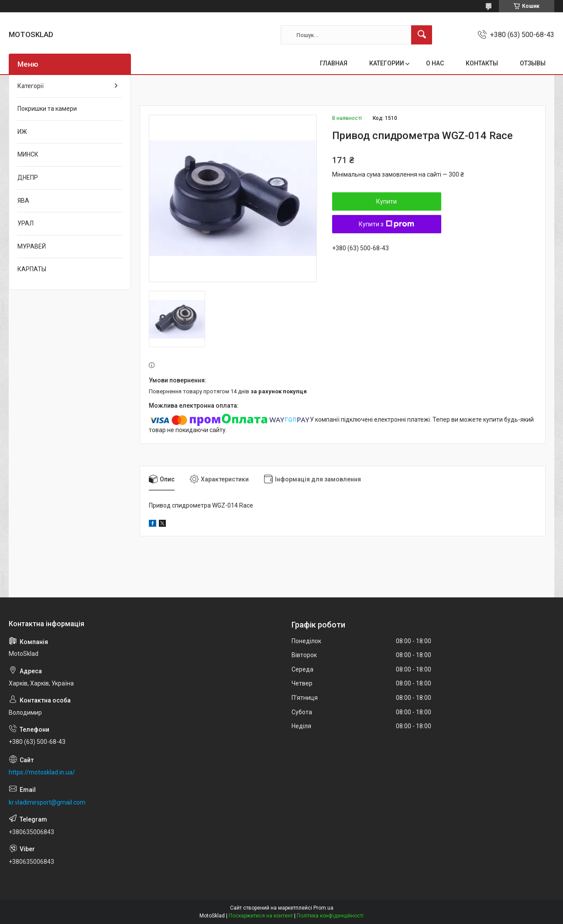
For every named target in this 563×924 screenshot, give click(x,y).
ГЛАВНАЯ (334, 63)
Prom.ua (323, 908)
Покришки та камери (47, 109)
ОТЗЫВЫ (533, 63)
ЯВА (23, 201)
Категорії (31, 86)
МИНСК (28, 154)
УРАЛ (26, 223)
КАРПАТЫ (32, 269)
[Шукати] (422, 35)
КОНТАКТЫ (482, 63)
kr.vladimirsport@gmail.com (47, 802)
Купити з (386, 224)
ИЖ (22, 132)
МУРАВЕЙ (32, 246)
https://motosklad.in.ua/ (42, 772)
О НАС (435, 63)
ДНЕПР (28, 177)
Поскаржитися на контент (261, 916)
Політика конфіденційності (330, 916)
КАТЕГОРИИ (387, 63)
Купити (386, 201)
